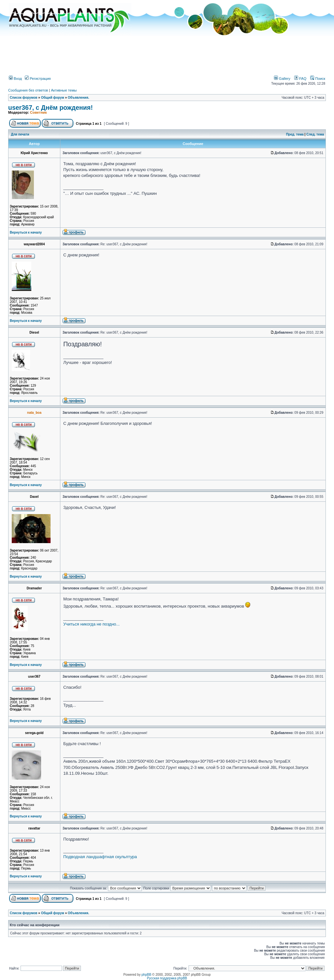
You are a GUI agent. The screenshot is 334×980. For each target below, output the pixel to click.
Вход (15, 79)
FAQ (300, 79)
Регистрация (38, 79)
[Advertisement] (167, 53)
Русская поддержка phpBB (167, 978)
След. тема (315, 134)
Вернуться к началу (26, 232)
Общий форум (53, 98)
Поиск (318, 79)
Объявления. (79, 98)
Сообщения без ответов (28, 90)
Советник (38, 112)
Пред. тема (295, 134)
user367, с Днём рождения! (50, 108)
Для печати (20, 134)
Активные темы (64, 90)
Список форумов (24, 98)
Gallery (282, 79)
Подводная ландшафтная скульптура (100, 857)
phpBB (146, 975)
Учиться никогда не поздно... (91, 624)
